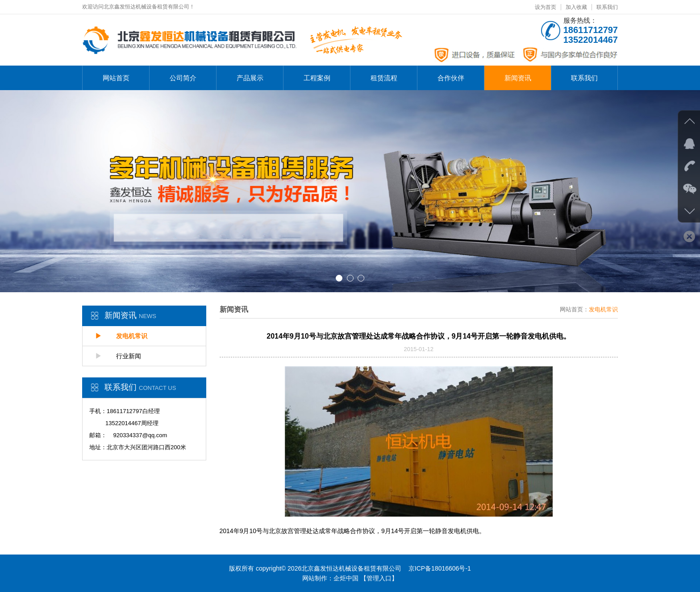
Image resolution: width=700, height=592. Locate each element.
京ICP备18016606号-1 (440, 568)
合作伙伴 (451, 78)
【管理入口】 (379, 578)
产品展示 (250, 78)
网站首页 (116, 78)
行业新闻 (118, 356)
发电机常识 (121, 336)
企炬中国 (346, 578)
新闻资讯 (518, 78)
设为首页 (546, 7)
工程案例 (317, 78)
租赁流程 (384, 78)
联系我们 (607, 7)
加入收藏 (576, 7)
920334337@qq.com (140, 435)
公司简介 (183, 78)
